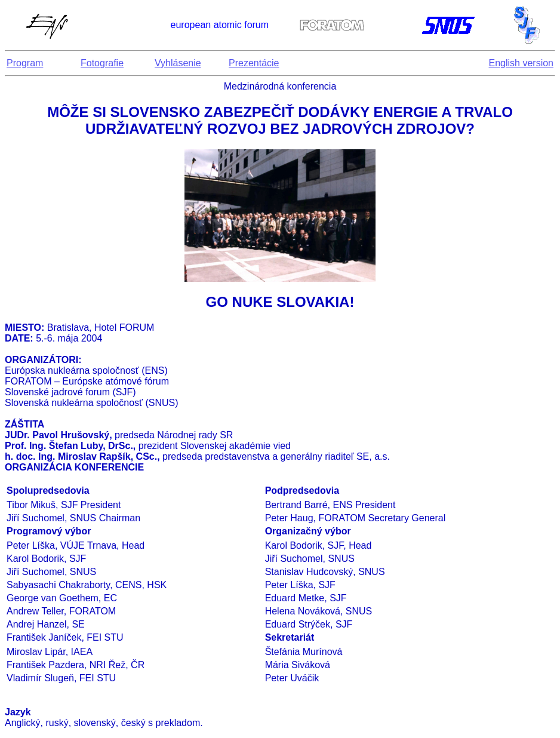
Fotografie (102, 63)
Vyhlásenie (178, 63)
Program (25, 63)
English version (521, 63)
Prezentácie (254, 63)
